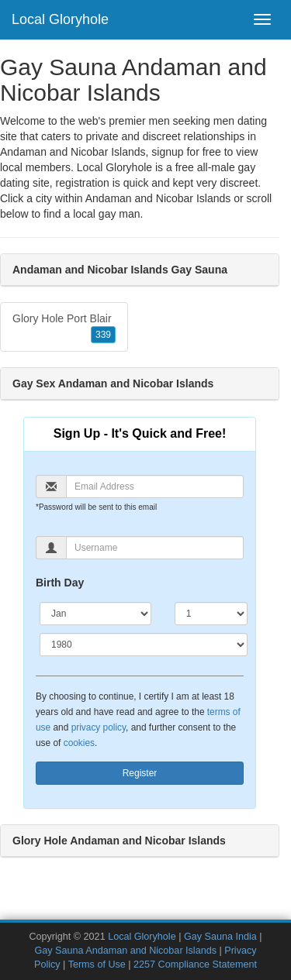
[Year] (144, 645)
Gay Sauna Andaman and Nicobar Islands (125, 951)
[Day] (211, 614)
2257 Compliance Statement (195, 965)
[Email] (155, 487)
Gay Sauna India (220, 937)
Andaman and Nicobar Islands (158, 198)
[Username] (155, 548)
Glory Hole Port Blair (64, 328)
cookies (79, 743)
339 (103, 335)
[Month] (95, 614)
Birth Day (60, 583)
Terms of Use (97, 965)
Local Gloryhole (60, 19)
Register (140, 773)
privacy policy (99, 727)
